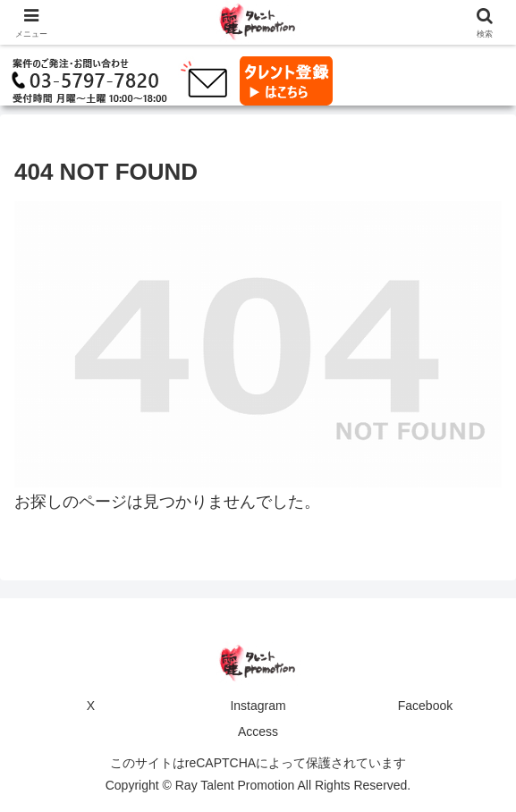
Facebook (425, 706)
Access (258, 732)
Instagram (258, 706)
